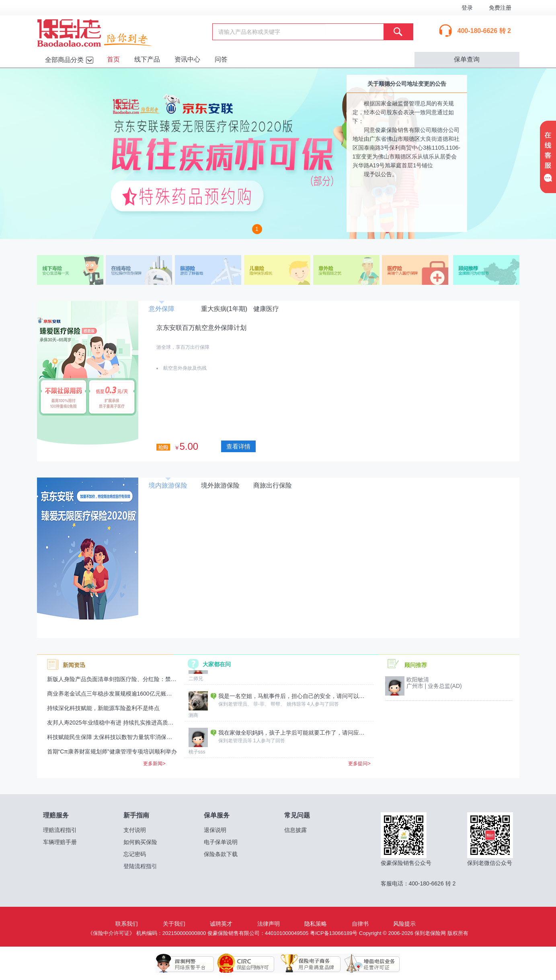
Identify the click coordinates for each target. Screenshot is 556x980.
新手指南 (136, 815)
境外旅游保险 (220, 485)
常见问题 (297, 815)
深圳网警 (185, 964)
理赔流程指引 (60, 830)
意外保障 (162, 309)
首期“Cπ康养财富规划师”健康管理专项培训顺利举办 (112, 751)
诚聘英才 (221, 924)
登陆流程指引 (140, 866)
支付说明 (135, 830)
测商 (193, 743)
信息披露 (295, 830)
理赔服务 (56, 815)
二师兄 (196, 706)
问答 (221, 59)
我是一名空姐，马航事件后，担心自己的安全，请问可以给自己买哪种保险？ (293, 724)
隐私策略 (316, 924)
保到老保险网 (105, 31)
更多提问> (359, 764)
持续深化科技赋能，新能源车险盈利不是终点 (103, 708)
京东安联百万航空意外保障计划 (201, 328)
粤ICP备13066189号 (334, 933)
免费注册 (500, 8)
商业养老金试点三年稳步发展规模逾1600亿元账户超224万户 (123, 694)
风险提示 (404, 924)
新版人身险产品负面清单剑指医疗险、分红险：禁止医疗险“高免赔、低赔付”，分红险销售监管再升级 (173, 679)
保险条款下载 (221, 854)
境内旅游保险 (168, 485)
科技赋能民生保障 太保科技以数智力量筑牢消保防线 (113, 737)
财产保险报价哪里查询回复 (252, 687)
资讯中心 (187, 59)
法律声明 (269, 924)
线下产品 (147, 59)
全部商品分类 (64, 60)
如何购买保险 (140, 842)
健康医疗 (266, 309)
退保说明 (215, 830)
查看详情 (238, 446)
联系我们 (127, 924)
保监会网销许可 (245, 964)
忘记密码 (135, 854)
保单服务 (217, 815)
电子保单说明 (221, 842)
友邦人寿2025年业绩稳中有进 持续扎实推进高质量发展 (116, 723)
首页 (113, 59)
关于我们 (174, 924)
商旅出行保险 (273, 485)
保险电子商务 (306, 964)
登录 (467, 8)
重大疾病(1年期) (224, 309)
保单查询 (467, 59)
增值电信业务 (366, 964)
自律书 (360, 924)
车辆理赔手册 (60, 842)
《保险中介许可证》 (111, 933)
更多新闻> (154, 764)
